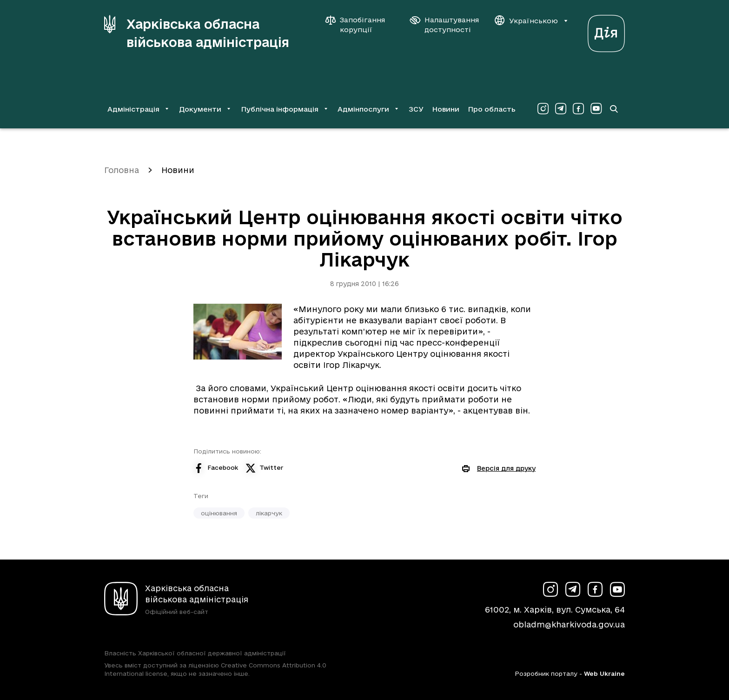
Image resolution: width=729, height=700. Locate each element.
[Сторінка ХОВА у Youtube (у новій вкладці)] (596, 109)
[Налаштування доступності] (444, 25)
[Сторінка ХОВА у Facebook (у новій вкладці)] (578, 109)
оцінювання (219, 513)
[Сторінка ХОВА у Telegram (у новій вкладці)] (561, 109)
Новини (446, 109)
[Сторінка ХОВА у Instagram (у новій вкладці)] (543, 109)
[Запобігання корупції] (360, 25)
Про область (492, 109)
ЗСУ (416, 109)
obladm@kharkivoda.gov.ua (569, 624)
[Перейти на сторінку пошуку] (614, 109)
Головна (122, 170)
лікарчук (269, 513)
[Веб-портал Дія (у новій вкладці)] (606, 31)
